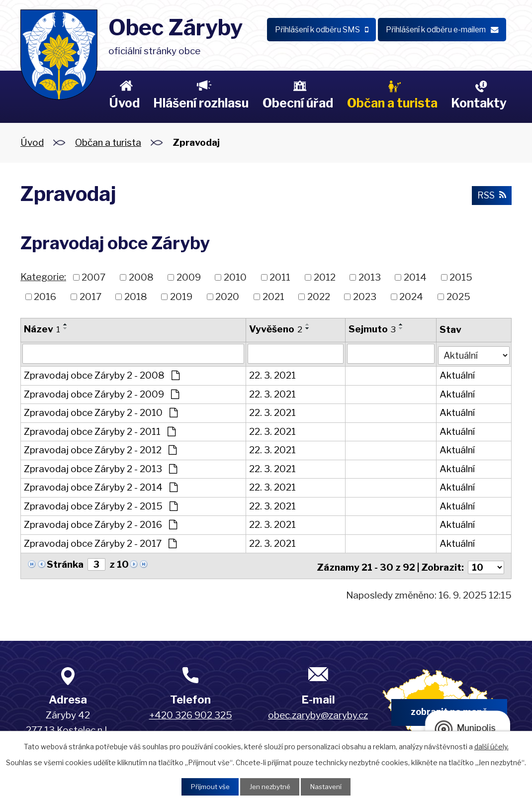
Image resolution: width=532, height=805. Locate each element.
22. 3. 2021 (272, 374)
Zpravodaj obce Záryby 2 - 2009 (101, 393)
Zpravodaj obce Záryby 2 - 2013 (100, 467)
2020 (227, 296)
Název (42, 329)
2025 (458, 296)
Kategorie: (43, 277)
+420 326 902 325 (191, 711)
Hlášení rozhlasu (201, 103)
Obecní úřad (298, 103)
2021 (273, 296)
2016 (45, 296)
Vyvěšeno (275, 329)
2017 (90, 296)
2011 (280, 277)
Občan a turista (392, 103)
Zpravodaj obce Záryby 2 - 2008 (102, 374)
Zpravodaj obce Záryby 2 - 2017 (100, 542)
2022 (319, 296)
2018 (136, 296)
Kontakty (479, 103)
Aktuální (457, 374)
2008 (141, 277)
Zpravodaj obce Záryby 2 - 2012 (100, 449)
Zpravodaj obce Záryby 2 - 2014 (101, 486)
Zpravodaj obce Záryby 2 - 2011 (100, 430)
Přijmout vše (207, 786)
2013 (370, 277)
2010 (235, 277)
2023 (365, 296)
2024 (411, 296)
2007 (93, 277)
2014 (415, 277)
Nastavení (329, 786)
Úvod (124, 103)
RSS (491, 196)
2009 (189, 277)
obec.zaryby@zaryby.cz (318, 711)
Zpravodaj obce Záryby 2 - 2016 (100, 524)
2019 (181, 296)
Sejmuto (372, 329)
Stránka (65, 563)
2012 (325, 277)
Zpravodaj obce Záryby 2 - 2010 (101, 412)
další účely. (491, 746)
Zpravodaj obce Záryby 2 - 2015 (101, 505)
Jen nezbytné (270, 786)
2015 (461, 277)
